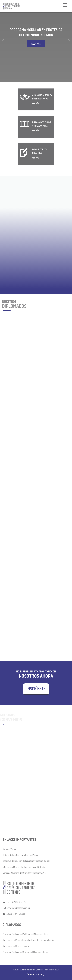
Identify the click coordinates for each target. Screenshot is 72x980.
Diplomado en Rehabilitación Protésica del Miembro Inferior (29, 940)
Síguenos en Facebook (14, 914)
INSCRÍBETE (36, 689)
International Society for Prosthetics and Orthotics (24, 867)
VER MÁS (36, 104)
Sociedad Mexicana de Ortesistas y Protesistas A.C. (24, 873)
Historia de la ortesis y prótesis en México (20, 855)
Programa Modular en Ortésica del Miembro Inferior (25, 952)
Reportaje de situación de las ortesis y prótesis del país (26, 861)
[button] (3, 41)
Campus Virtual (9, 849)
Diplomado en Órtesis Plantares (16, 946)
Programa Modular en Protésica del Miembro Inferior (26, 934)
